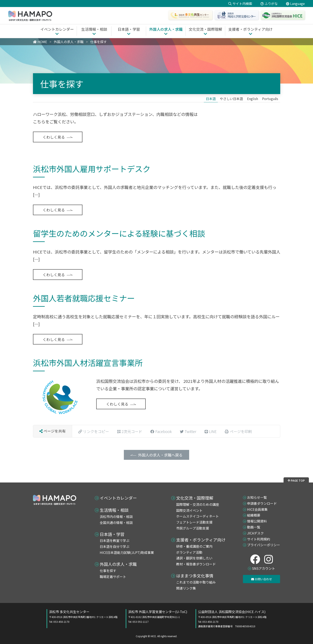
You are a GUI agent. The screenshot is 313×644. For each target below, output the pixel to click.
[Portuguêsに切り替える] (270, 99)
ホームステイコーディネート (198, 516)
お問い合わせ (262, 579)
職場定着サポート (113, 577)
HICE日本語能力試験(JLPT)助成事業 (127, 552)
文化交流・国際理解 (195, 498)
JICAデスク (255, 533)
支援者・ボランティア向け (201, 540)
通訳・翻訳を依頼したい (194, 558)
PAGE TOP (296, 480)
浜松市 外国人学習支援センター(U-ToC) (158, 616)
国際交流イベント (189, 510)
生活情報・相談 (114, 510)
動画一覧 (254, 527)
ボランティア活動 (189, 552)
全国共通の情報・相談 (116, 523)
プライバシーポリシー (264, 545)
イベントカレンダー (118, 498)
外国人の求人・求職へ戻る (160, 455)
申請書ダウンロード (262, 503)
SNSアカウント (264, 568)
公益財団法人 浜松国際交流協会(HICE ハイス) (232, 619)
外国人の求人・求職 (118, 564)
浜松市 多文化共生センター (83, 616)
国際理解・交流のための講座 (198, 504)
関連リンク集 (186, 588)
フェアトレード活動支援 (194, 522)
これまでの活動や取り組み (196, 582)
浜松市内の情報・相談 (116, 517)
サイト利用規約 (259, 539)
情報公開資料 (257, 521)
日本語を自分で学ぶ (115, 546)
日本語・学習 (112, 534)
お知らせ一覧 (257, 497)
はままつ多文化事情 (195, 576)
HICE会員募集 (257, 509)
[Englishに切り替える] (253, 99)
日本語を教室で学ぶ (115, 540)
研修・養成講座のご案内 (194, 546)
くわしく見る (54, 137)
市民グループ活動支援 (193, 528)
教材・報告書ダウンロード (196, 564)
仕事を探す (108, 571)
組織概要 (254, 515)
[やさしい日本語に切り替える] (231, 99)
